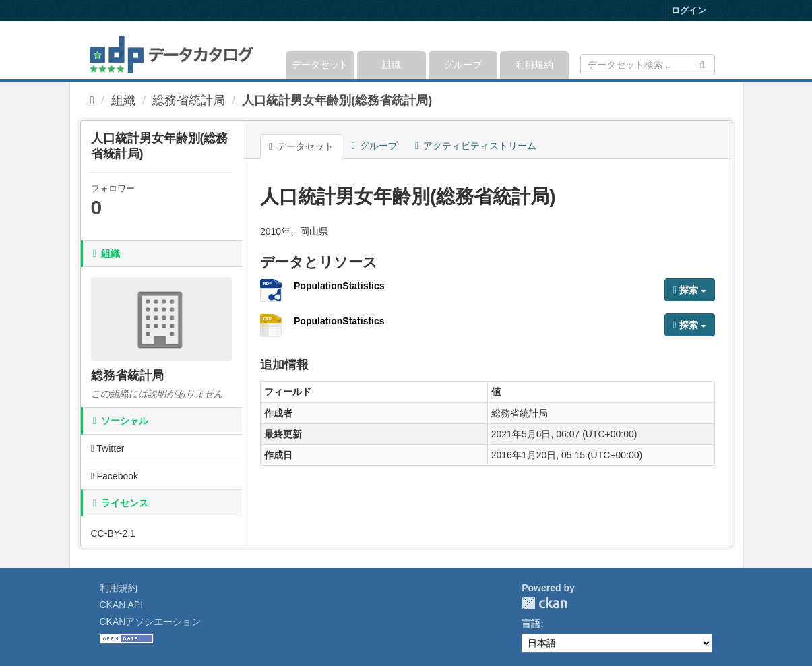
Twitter (108, 448)
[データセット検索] (648, 65)
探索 (690, 290)
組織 (392, 65)
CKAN (544, 603)
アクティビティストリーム (476, 146)
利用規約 (534, 65)
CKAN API (122, 605)
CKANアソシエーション (151, 622)
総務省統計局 (189, 100)
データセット (320, 65)
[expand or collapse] (713, 50)
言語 (531, 624)
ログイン (689, 10)
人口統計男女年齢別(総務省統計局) (337, 100)
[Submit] (702, 64)
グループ (463, 65)
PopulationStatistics (339, 286)
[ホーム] (93, 100)
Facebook (115, 476)
